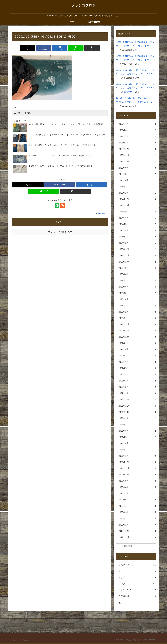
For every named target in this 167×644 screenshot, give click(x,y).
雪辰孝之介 (129, 92)
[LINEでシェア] (76, 48)
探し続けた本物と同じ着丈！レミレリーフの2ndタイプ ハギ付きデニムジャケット (135, 102)
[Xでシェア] (28, 48)
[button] (92, 48)
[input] (136, 546)
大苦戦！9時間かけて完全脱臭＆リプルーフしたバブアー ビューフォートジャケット (136, 46)
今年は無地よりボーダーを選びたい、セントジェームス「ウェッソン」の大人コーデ (135, 74)
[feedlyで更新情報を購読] (57, 205)
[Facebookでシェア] (44, 48)
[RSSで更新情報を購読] (63, 205)
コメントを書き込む (60, 232)
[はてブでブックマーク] (60, 48)
